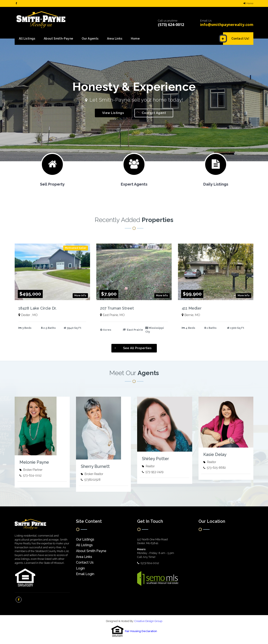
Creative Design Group (148, 621)
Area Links (115, 39)
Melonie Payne (34, 462)
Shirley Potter (155, 459)
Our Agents (90, 39)
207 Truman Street (117, 308)
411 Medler (192, 308)
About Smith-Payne (59, 39)
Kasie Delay (215, 454)
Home (248, 3)
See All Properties (131, 348)
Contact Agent (154, 113)
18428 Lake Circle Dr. (37, 308)
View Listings (113, 113)
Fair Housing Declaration (141, 631)
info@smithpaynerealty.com (227, 25)
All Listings (27, 39)
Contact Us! (236, 39)
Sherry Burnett (95, 466)
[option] (134, 100)
